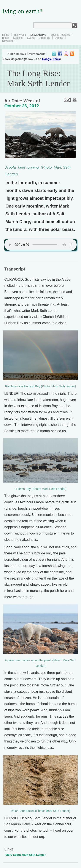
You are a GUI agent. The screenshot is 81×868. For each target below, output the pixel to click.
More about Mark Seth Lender (25, 855)
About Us (45, 38)
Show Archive (38, 35)
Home (6, 35)
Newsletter (8, 41)
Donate (59, 38)
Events (31, 38)
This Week (20, 35)
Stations (18, 38)
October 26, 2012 (22, 106)
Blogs (5, 38)
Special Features (60, 35)
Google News (51, 59)
